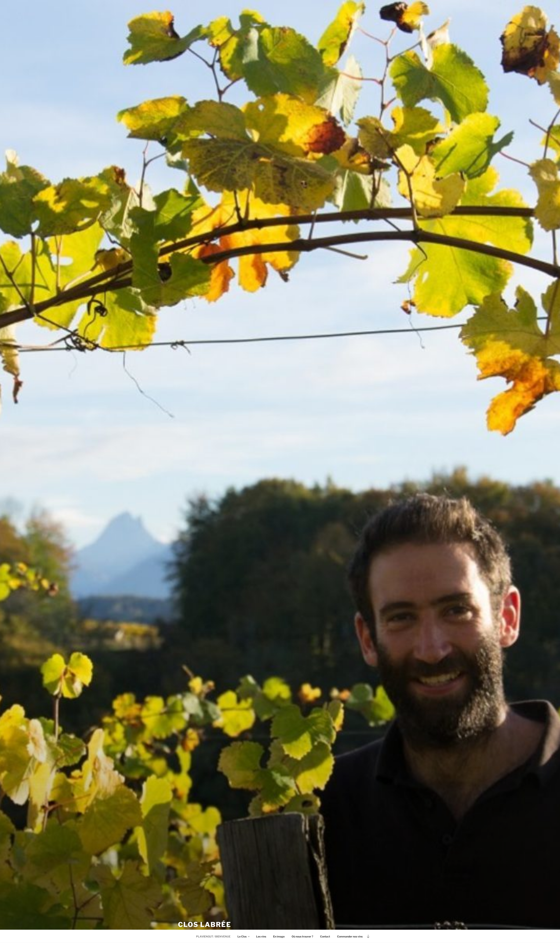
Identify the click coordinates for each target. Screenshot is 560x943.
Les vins (261, 936)
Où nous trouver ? (302, 936)
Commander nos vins (350, 936)
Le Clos (244, 936)
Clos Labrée (205, 925)
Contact (325, 936)
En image (279, 936)
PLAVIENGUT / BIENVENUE (213, 936)
